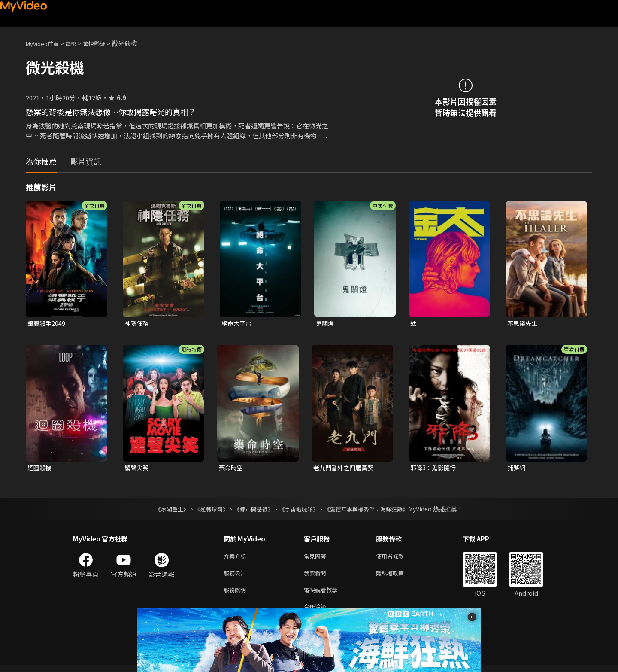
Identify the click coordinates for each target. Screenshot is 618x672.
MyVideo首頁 (45, 43)
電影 (78, 43)
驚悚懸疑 (103, 43)
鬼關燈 (326, 324)
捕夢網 (517, 469)
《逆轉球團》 (206, 511)
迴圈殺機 (40, 469)
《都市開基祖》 (251, 511)
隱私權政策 (397, 576)
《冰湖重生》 (164, 511)
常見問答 (317, 558)
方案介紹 (236, 558)
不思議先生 (523, 324)
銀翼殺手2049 (47, 324)
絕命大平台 (238, 324)
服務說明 (236, 594)
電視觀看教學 (323, 594)
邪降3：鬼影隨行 (435, 469)
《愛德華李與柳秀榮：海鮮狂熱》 (372, 511)
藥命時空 (232, 469)
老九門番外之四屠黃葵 (345, 469)
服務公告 (236, 576)
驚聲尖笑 (137, 469)
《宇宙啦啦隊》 (300, 511)
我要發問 (317, 576)
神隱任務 (137, 324)
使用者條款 (397, 558)
